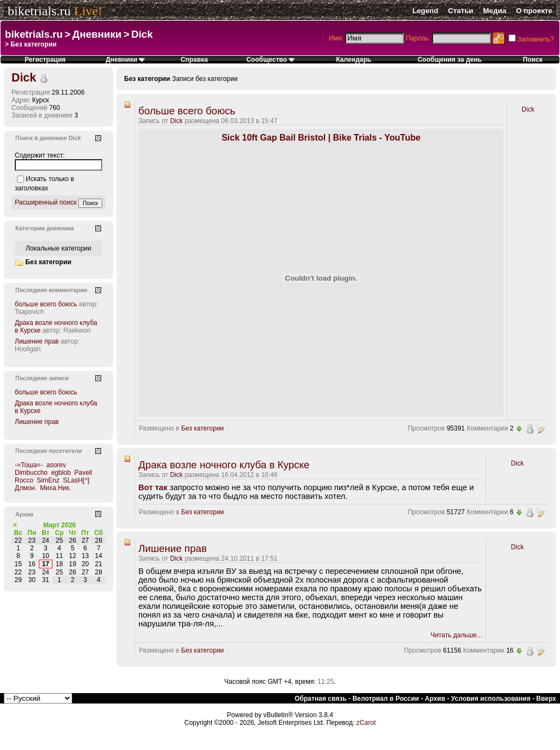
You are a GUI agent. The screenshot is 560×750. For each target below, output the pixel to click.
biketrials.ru (39, 11)
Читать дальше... (456, 635)
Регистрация (45, 60)
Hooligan (28, 349)
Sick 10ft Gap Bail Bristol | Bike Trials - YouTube (321, 138)
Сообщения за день (450, 60)
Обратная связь (321, 699)
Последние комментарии (51, 290)
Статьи (460, 11)
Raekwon (77, 330)
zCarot (366, 723)
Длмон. (26, 488)
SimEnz (48, 480)
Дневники (97, 34)
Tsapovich (29, 312)
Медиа (495, 11)
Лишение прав (173, 548)
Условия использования (491, 699)
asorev (56, 465)
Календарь (354, 60)
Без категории (202, 428)
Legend (425, 11)
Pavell (83, 473)
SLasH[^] (76, 480)
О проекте (534, 11)
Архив (435, 699)
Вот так (153, 487)
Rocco (24, 480)
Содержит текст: (40, 155)
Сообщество (270, 60)
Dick (142, 34)
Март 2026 (60, 525)
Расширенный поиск (46, 202)
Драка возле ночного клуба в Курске (224, 465)
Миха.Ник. (56, 488)
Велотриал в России (386, 699)
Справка (194, 60)
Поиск (533, 60)
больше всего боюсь (187, 111)
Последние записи (42, 378)
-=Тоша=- (29, 465)
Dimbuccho (31, 473)
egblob (61, 473)
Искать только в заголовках (44, 184)
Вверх (546, 699)
